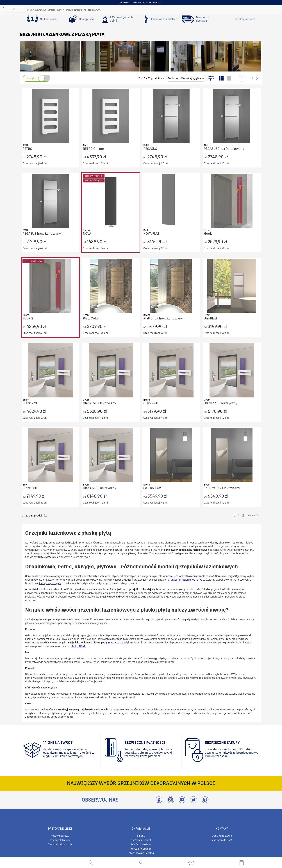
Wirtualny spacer (141, 849)
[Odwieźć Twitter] (194, 802)
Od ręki (31, 78)
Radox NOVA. (79, 646)
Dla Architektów (141, 844)
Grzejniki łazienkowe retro (186, 580)
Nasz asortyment (141, 840)
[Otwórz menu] (40, 863)
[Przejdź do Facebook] (159, 802)
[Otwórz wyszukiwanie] (141, 863)
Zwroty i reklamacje (60, 844)
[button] (91, 863)
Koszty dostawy (60, 836)
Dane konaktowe (222, 836)
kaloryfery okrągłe (50, 583)
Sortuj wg (174, 78)
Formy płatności (60, 840)
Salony (141, 836)
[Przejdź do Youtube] (182, 802)
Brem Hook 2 (115, 643)
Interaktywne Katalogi (141, 853)
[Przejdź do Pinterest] (205, 802)
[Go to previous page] (236, 78)
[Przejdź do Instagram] (170, 802)
